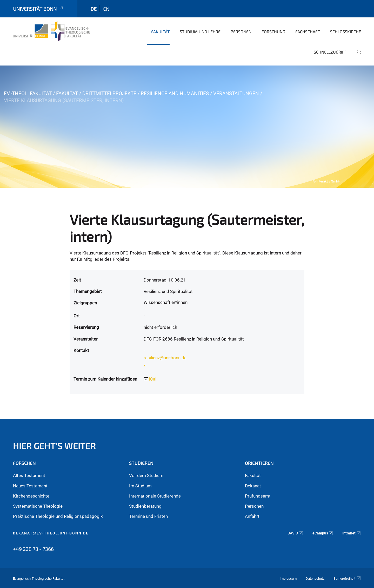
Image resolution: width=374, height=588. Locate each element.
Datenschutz (315, 579)
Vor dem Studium (146, 475)
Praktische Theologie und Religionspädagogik (58, 516)
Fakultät (160, 32)
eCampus (323, 533)
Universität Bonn (39, 9)
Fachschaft (308, 32)
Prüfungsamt (258, 496)
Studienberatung (145, 506)
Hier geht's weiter (55, 446)
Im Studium (140, 486)
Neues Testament (30, 486)
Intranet (352, 533)
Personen (241, 32)
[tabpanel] (187, 127)
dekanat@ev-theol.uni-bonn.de (51, 533)
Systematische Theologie (38, 506)
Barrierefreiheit (347, 579)
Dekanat (253, 486)
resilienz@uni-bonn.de (165, 358)
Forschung (273, 32)
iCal (153, 379)
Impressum (288, 579)
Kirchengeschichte (31, 496)
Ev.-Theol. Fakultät (28, 93)
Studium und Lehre (200, 32)
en (106, 9)
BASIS (295, 533)
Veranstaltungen (236, 93)
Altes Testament (29, 475)
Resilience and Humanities (175, 93)
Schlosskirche (346, 32)
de (94, 9)
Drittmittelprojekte (109, 93)
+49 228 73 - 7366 (33, 549)
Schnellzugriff (330, 52)
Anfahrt (252, 516)
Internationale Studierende (155, 496)
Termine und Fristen (148, 516)
